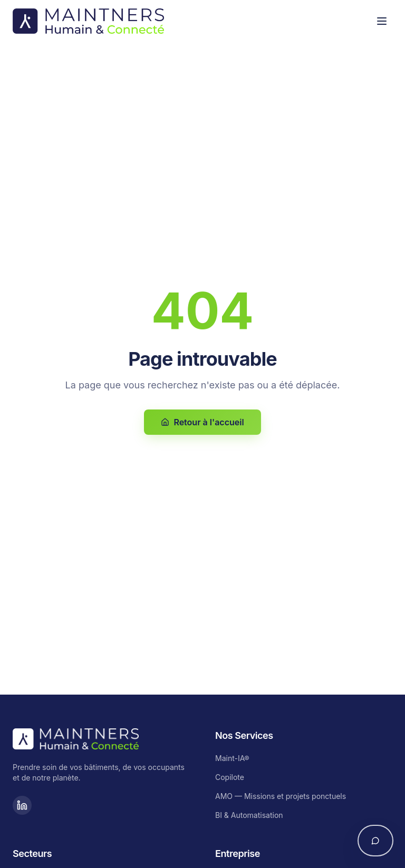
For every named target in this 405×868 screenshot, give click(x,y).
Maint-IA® (232, 758)
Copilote (230, 777)
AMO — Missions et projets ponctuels (281, 796)
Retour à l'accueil (202, 422)
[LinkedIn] (22, 805)
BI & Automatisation (249, 815)
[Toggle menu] (382, 21)
